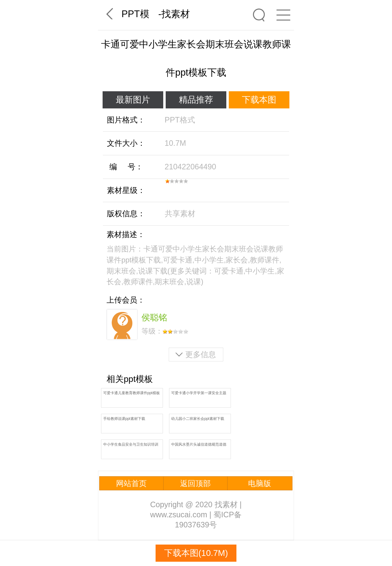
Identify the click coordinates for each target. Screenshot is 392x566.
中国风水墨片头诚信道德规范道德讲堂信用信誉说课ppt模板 (199, 445)
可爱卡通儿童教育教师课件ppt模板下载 (132, 393)
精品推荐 (196, 100)
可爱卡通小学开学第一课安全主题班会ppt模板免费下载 (199, 393)
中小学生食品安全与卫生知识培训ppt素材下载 (131, 445)
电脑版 (260, 483)
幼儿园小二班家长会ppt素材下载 (198, 419)
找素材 (176, 14)
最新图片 (133, 100)
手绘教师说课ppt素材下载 (124, 419)
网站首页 (131, 483)
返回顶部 (195, 483)
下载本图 (259, 100)
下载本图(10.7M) (196, 553)
